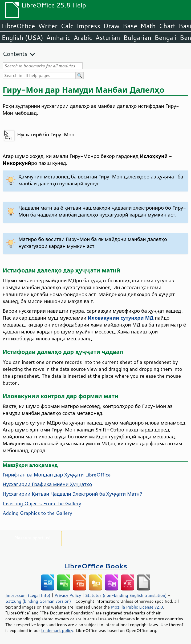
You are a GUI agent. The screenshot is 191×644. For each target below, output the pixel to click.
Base (130, 26)
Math (148, 26)
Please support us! (32, 538)
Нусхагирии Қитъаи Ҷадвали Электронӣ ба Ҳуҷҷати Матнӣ (73, 494)
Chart (167, 26)
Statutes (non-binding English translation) (126, 595)
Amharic (58, 38)
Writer (48, 26)
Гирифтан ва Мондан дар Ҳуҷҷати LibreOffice (57, 475)
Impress (89, 26)
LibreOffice (18, 26)
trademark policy (57, 630)
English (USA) (22, 38)
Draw (111, 26)
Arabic (83, 38)
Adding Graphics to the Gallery (37, 513)
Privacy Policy (68, 595)
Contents (15, 54)
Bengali (165, 38)
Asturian (108, 38)
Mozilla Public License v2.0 (137, 607)
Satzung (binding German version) (38, 601)
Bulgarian (137, 38)
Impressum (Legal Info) (28, 595)
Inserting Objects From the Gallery (42, 503)
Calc (67, 26)
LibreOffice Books (96, 566)
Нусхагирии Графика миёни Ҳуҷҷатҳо (47, 484)
